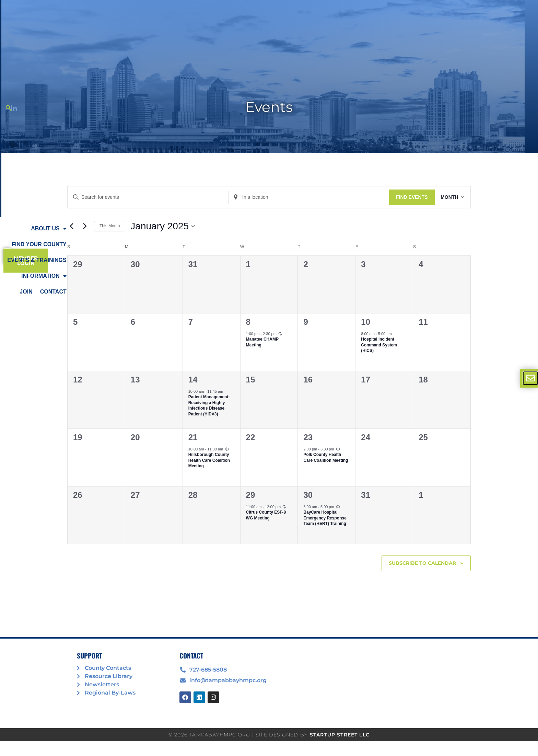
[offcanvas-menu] (530, 378)
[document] (269, 378)
